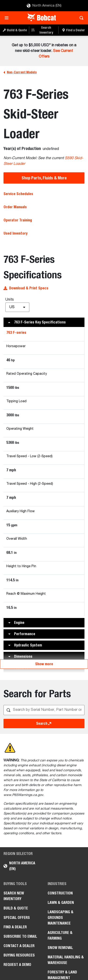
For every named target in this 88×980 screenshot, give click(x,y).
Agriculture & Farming (60, 935)
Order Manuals (15, 207)
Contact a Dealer (19, 946)
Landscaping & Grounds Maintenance (61, 918)
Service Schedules (18, 194)
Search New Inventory (14, 896)
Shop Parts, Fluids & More (44, 178)
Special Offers (17, 918)
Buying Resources (19, 955)
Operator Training (18, 220)
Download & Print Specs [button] (26, 288)
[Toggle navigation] (8, 18)
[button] (44, 322)
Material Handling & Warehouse (66, 960)
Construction (60, 893)
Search (44, 724)
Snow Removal (60, 948)
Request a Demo (17, 965)
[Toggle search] (80, 18)
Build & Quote (16, 908)
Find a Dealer (15, 927)
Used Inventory (15, 233)
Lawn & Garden (61, 903)
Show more (44, 664)
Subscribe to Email (20, 936)
